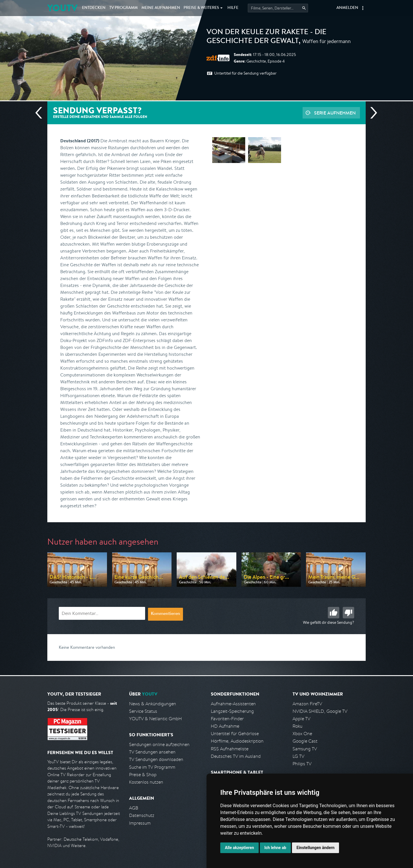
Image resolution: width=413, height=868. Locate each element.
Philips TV (302, 764)
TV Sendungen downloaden (156, 759)
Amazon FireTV (307, 704)
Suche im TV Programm (152, 767)
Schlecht (348, 613)
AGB (134, 808)
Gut (334, 613)
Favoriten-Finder (227, 719)
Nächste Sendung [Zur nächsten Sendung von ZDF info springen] (371, 113)
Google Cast (305, 741)
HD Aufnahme (225, 726)
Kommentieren (165, 614)
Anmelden (347, 8)
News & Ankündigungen (153, 704)
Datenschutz (142, 815)
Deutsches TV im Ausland (236, 756)
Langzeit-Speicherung (232, 711)
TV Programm (123, 8)
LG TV (298, 756)
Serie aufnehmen (335, 113)
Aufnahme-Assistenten (233, 704)
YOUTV (62, 8)
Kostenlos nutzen (146, 782)
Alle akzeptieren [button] (239, 848)
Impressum (140, 823)
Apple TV (301, 719)
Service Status (143, 711)
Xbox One (302, 734)
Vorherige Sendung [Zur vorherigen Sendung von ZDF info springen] (41, 113)
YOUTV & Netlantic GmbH (155, 719)
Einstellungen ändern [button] (316, 848)
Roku (297, 726)
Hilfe (233, 8)
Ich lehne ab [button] (275, 848)
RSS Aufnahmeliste (230, 749)
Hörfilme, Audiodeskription (237, 741)
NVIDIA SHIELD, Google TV (320, 711)
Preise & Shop (143, 775)
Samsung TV (305, 749)
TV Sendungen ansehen (152, 752)
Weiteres (201, 8)
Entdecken (94, 8)
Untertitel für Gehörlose (235, 734)
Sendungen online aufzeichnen (159, 744)
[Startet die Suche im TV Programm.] (278, 8)
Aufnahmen (161, 8)
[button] (363, 8)
